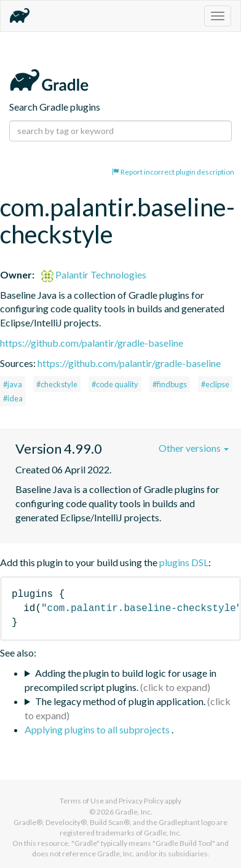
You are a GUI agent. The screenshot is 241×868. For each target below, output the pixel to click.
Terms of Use (82, 801)
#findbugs (170, 384)
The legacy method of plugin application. (120, 701)
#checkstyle (57, 384)
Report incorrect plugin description (173, 172)
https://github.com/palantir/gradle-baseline (92, 343)
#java (13, 384)
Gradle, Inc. (134, 812)
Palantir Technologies (94, 274)
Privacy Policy (141, 801)
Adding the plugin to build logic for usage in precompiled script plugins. (120, 680)
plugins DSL (184, 562)
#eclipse (215, 384)
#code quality (115, 384)
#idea (13, 398)
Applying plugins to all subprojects (98, 729)
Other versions (194, 448)
